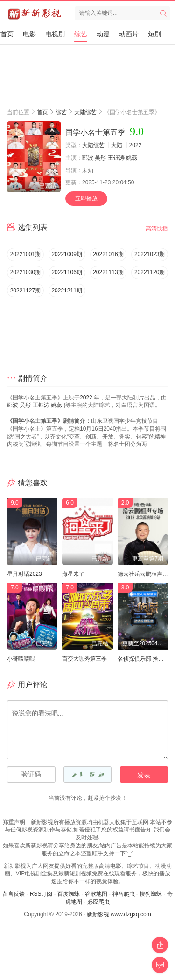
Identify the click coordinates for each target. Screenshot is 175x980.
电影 (29, 34)
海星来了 (73, 574)
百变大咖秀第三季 (84, 659)
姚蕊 (132, 158)
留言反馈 (14, 894)
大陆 (117, 145)
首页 (7, 34)
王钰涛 (116, 158)
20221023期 (150, 254)
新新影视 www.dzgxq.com (119, 914)
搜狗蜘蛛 (151, 894)
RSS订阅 (41, 894)
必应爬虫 (98, 902)
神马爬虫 (124, 894)
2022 (136, 145)
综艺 (81, 34)
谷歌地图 (96, 894)
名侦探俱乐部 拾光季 (143, 659)
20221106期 (66, 272)
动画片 (129, 34)
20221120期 (150, 272)
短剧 (154, 34)
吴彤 (100, 158)
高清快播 (157, 229)
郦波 (88, 158)
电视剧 (55, 34)
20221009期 (66, 254)
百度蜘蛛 (69, 894)
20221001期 (25, 254)
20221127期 (25, 291)
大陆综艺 (85, 112)
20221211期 (66, 291)
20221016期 (108, 254)
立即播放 (86, 198)
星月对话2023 (24, 574)
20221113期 (108, 272)
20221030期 (25, 272)
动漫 (103, 34)
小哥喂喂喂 (21, 659)
